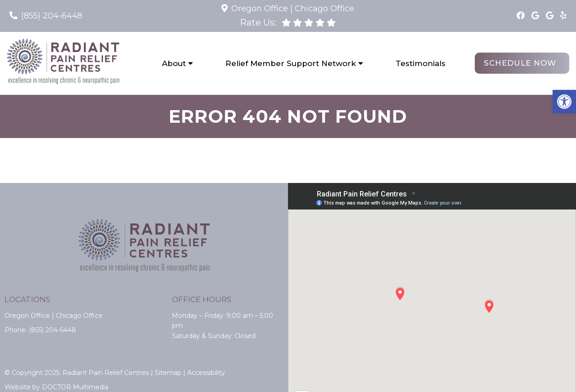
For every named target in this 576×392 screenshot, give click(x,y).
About (174, 63)
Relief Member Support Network (291, 63)
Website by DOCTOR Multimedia (56, 387)
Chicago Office (324, 9)
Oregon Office (260, 9)
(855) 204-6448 (52, 16)
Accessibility (206, 373)
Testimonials (421, 63)
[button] (564, 102)
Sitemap (168, 373)
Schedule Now (520, 63)
